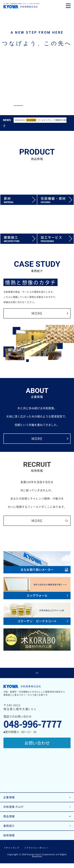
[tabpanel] (37, 58)
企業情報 (10, 800)
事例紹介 (10, 830)
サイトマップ (13, 852)
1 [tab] (18, 106)
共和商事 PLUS (14, 810)
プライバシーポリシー (38, 852)
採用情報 (10, 840)
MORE (37, 311)
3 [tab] (43, 106)
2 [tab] (31, 106)
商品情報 (10, 820)
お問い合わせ (37, 743)
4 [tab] (56, 106)
